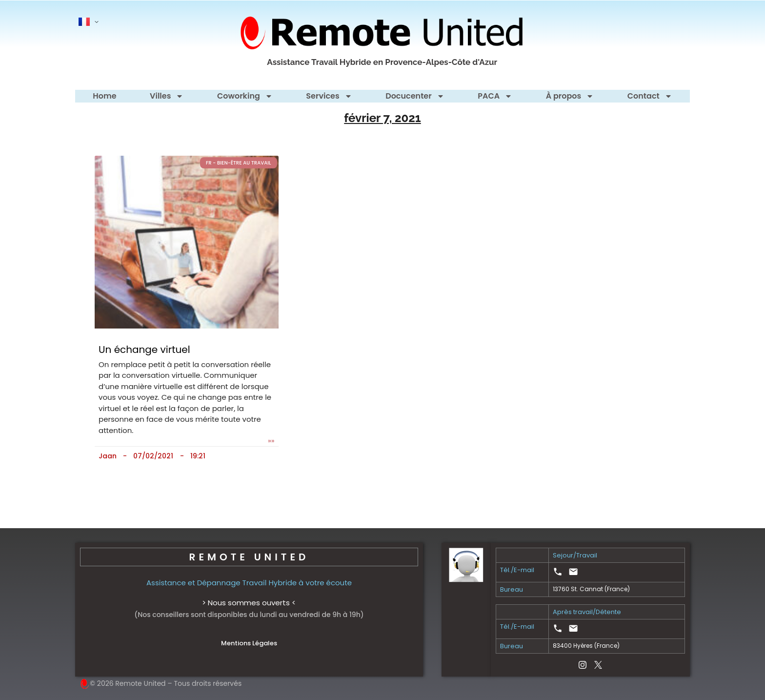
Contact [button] (650, 96)
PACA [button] (495, 96)
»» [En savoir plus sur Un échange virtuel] (271, 441)
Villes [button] (167, 96)
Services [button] (329, 96)
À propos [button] (570, 96)
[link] (558, 572)
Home (104, 96)
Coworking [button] (245, 96)
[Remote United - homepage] (382, 33)
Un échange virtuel (144, 350)
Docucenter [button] (415, 96)
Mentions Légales (249, 643)
